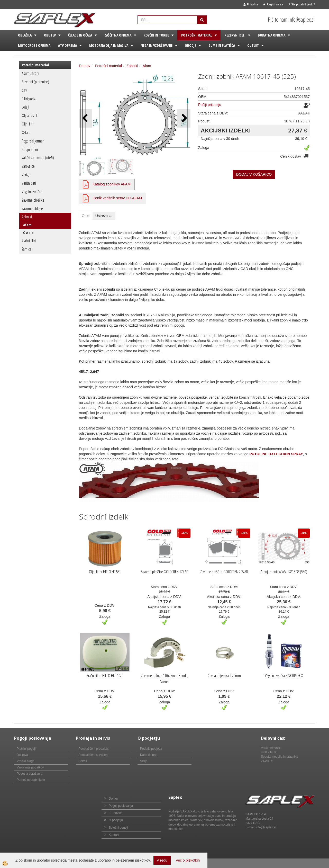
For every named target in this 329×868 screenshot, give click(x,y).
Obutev (50, 35)
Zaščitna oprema (118, 35)
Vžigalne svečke (32, 192)
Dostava (22, 755)
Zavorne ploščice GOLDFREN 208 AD (224, 572)
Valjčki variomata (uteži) (38, 158)
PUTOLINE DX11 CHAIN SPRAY (276, 454)
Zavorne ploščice (33, 200)
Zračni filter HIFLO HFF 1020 (105, 676)
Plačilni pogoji (26, 749)
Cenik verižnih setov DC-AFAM (117, 198)
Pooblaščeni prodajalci (94, 749)
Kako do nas (149, 755)
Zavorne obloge (32, 209)
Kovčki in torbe (156, 35)
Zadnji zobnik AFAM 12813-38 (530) (284, 572)
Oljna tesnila (30, 115)
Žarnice (27, 249)
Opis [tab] (85, 216)
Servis (83, 761)
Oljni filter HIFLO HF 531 (105, 572)
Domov (85, 66)
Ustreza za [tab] (104, 216)
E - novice (116, 813)
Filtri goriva (29, 99)
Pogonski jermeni (34, 141)
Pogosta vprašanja (29, 774)
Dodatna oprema (272, 35)
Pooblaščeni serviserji (93, 755)
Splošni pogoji (118, 828)
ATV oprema (67, 45)
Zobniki (27, 217)
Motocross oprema (34, 45)
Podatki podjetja (151, 749)
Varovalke (28, 166)
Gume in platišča (222, 45)
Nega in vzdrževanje (157, 45)
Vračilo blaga (26, 761)
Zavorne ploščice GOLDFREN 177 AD (164, 572)
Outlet (253, 45)
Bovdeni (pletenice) (35, 82)
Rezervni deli (235, 35)
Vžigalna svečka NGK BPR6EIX (284, 676)
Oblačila (25, 35)
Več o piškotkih (188, 860)
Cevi (25, 90)
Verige (26, 175)
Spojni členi (30, 149)
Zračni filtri (29, 241)
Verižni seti (29, 183)
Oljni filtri (28, 124)
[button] (184, 118)
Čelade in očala (80, 35)
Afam (27, 225)
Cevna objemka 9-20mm (224, 676)
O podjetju (116, 820)
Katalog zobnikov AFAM (112, 184)
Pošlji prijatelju (210, 105)
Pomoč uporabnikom (31, 780)
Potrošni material (197, 35)
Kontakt (114, 835)
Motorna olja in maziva (109, 45)
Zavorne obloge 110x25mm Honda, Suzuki (165, 679)
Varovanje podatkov (30, 767)
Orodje (190, 45)
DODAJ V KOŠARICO (254, 174)
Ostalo (26, 132)
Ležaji (25, 107)
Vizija (144, 761)
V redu (162, 860)
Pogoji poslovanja (121, 806)
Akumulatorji (30, 73)
